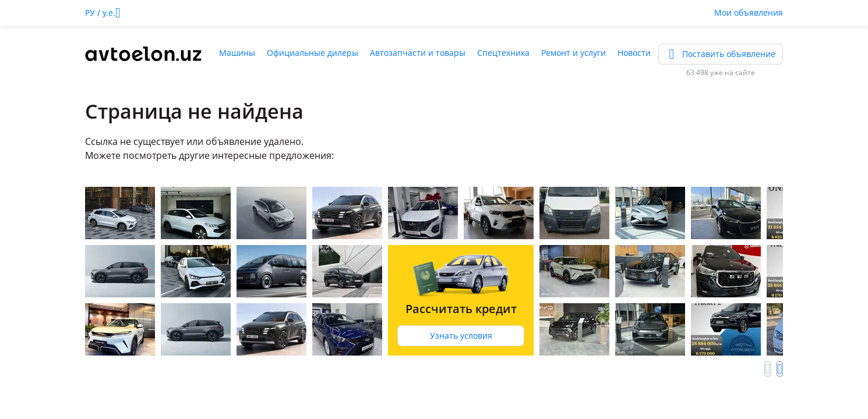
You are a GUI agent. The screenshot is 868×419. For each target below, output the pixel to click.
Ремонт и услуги (574, 53)
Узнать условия (461, 335)
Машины (237, 53)
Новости (634, 53)
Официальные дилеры (313, 53)
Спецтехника (503, 53)
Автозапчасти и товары (418, 53)
